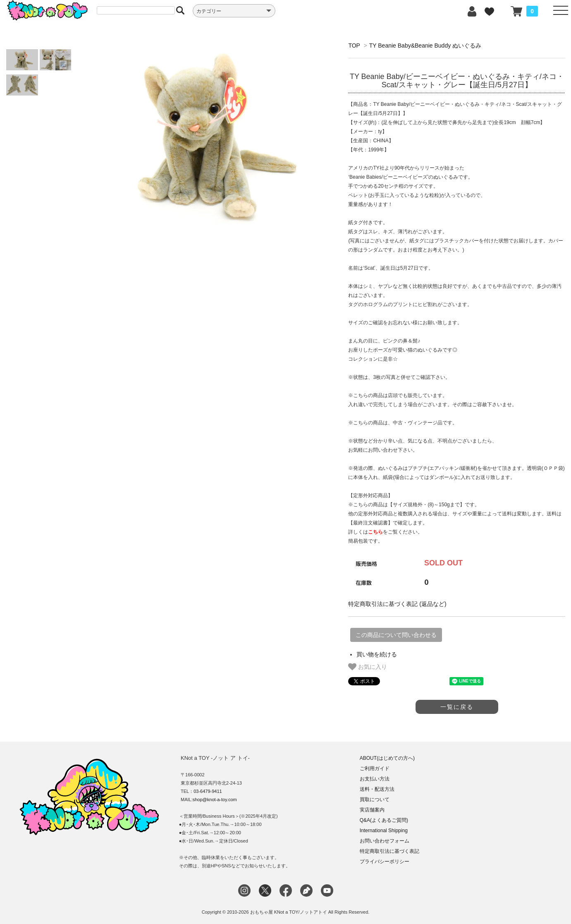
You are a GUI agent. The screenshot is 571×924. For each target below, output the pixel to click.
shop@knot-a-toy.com (215, 800)
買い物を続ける (377, 654)
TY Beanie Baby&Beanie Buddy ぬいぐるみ (425, 45)
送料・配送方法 (377, 789)
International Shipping (384, 831)
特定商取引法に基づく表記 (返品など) (397, 604)
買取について (375, 800)
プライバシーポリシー (385, 862)
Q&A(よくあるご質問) (384, 820)
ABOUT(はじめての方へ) (387, 758)
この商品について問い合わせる (396, 635)
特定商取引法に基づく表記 (389, 851)
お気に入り (368, 667)
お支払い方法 (375, 779)
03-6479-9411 (208, 791)
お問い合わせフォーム (385, 841)
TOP (354, 45)
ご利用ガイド (375, 768)
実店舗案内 (372, 810)
